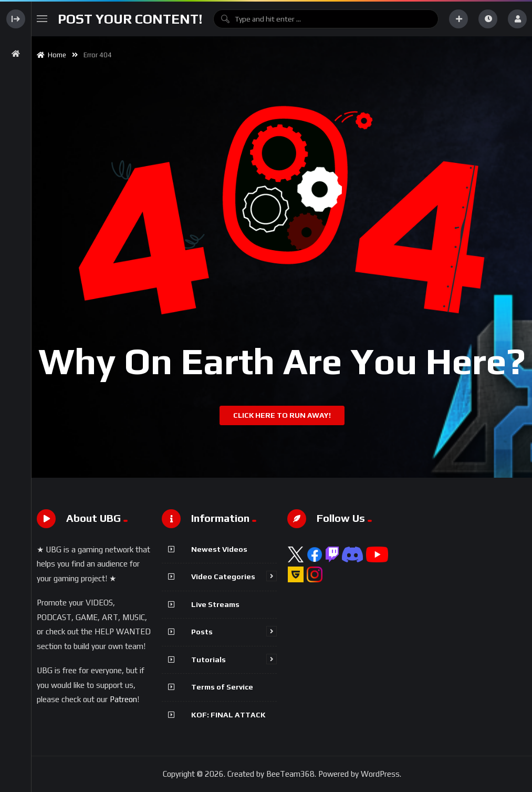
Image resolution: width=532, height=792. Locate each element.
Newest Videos (219, 549)
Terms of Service (222, 687)
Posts (202, 632)
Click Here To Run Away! (282, 415)
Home (51, 55)
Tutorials (208, 660)
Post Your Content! (130, 19)
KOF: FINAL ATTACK (228, 715)
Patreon (123, 699)
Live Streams (215, 604)
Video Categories (223, 577)
